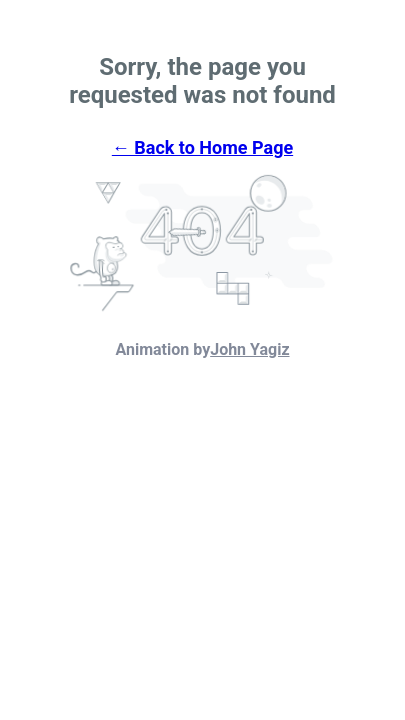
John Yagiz (249, 349)
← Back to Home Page (202, 147)
